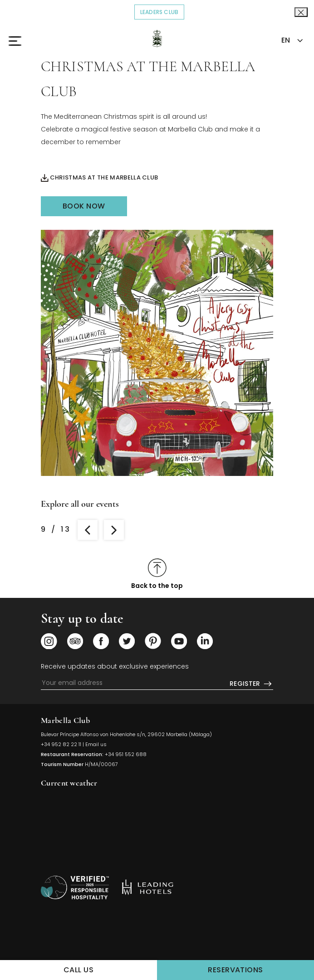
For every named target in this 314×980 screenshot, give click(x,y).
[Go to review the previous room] (88, 530)
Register (251, 684)
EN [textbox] (286, 40)
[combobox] (291, 41)
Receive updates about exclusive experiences (115, 666)
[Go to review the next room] (114, 530)
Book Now (84, 206)
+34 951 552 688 (126, 754)
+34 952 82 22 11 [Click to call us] (61, 744)
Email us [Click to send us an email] (96, 744)
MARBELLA (157, 826)
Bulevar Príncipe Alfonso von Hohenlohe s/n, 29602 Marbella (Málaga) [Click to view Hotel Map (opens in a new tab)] (126, 734)
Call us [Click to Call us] (78, 970)
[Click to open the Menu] (20, 41)
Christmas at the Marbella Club (99, 178)
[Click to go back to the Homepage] (157, 39)
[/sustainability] (75, 888)
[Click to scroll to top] (157, 574)
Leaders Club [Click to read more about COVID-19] (162, 12)
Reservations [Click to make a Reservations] (261, 969)
